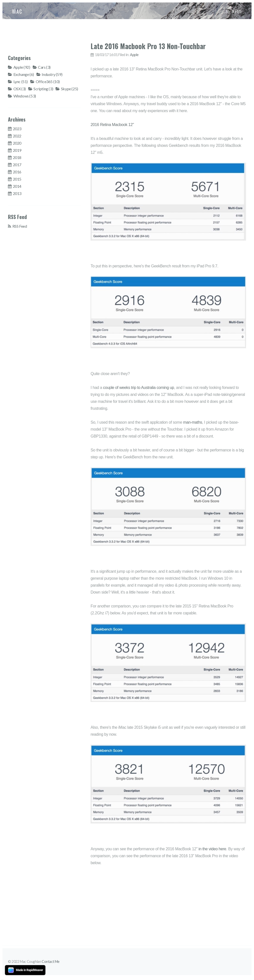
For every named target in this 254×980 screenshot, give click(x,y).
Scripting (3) (43, 89)
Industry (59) (52, 74)
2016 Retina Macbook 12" (112, 125)
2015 (17, 179)
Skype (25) (70, 89)
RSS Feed (20, 226)
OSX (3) (20, 89)
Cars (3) (44, 67)
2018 (17, 157)
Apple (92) (22, 67)
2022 (17, 136)
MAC (17, 11)
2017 (17, 165)
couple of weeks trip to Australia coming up (139, 388)
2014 (17, 186)
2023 (17, 129)
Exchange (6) (24, 74)
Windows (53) (25, 96)
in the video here (212, 849)
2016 (17, 172)
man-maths (192, 422)
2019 (17, 150)
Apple (134, 55)
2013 (17, 193)
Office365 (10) (48, 81)
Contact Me (51, 962)
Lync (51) (21, 81)
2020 (17, 143)
